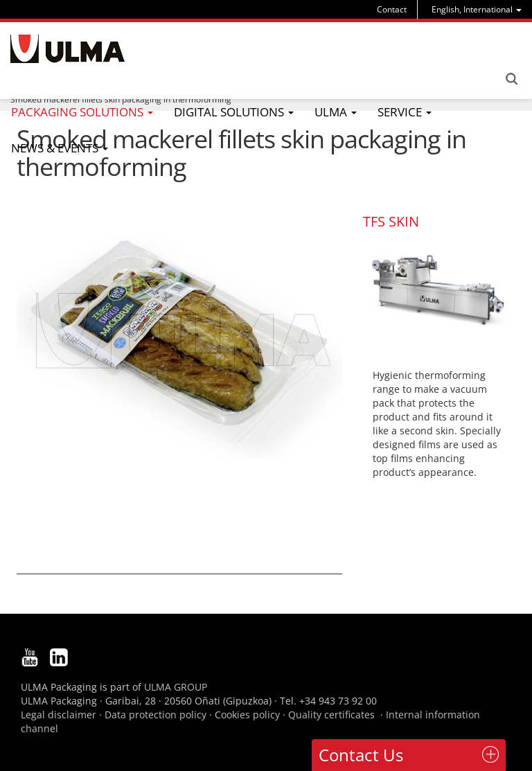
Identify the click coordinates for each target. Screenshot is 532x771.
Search (511, 79)
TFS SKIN (391, 221)
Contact (392, 9)
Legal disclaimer (59, 715)
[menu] (477, 9)
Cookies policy (247, 715)
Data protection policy (156, 715)
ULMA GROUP (176, 687)
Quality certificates (331, 715)
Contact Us (361, 755)
